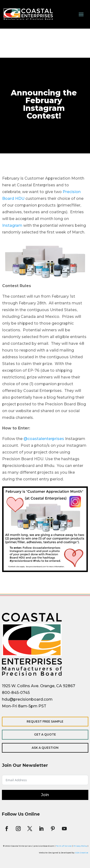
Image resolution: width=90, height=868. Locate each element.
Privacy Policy (80, 846)
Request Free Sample (45, 721)
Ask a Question (45, 748)
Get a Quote (45, 734)
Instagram (12, 225)
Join (45, 795)
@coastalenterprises (44, 439)
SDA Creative (82, 853)
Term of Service (64, 846)
